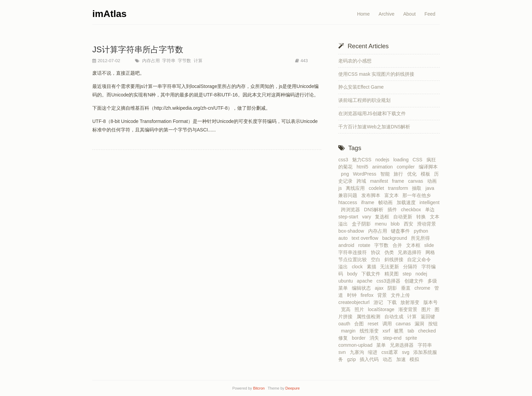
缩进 (374, 352)
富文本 (393, 195)
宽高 (347, 309)
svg (407, 352)
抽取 (418, 188)
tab (412, 331)
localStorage (382, 309)
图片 (427, 309)
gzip (353, 359)
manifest (381, 181)
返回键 (429, 317)
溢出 (344, 267)
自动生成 (395, 317)
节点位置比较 (354, 259)
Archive (387, 14)
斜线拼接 (395, 259)
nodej (423, 274)
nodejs (384, 160)
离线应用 (357, 188)
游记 (380, 302)
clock (359, 267)
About (409, 14)
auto (344, 238)
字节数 (184, 61)
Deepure (292, 388)
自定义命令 (420, 259)
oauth (346, 324)
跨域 (363, 181)
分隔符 (412, 267)
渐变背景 (409, 309)
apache (366, 281)
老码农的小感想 (355, 61)
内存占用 (150, 61)
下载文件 (372, 274)
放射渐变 (411, 302)
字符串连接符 (354, 252)
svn (343, 352)
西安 (410, 224)
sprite (413, 338)
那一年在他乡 (418, 195)
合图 (360, 324)
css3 (345, 160)
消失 (376, 338)
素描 (373, 267)
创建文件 (415, 281)
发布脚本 (372, 195)
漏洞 (421, 324)
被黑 (400, 331)
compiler (407, 167)
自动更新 (404, 217)
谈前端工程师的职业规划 (364, 100)
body (354, 274)
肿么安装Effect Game (361, 87)
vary (368, 217)
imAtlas (109, 14)
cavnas (404, 324)
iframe (369, 202)
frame (399, 181)
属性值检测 (370, 317)
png (346, 174)
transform (400, 188)
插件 (394, 210)
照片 (361, 309)
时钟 (353, 295)
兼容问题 (349, 195)
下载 (393, 302)
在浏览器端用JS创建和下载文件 (372, 113)
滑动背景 (428, 224)
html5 (364, 167)
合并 (399, 245)
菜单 (382, 345)
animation (384, 167)
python (422, 231)
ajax (381, 288)
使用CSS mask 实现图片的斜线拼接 (376, 74)
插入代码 (370, 359)
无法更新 (391, 267)
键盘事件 (402, 231)
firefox (368, 295)
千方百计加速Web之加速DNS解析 (374, 127)
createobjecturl (355, 302)
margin (350, 331)
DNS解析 (375, 210)
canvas (417, 181)
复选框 (383, 217)
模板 (427, 174)
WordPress (366, 174)
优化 (413, 174)
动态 (389, 359)
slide (430, 245)
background (396, 238)
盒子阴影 (363, 224)
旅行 (400, 174)
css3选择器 (390, 281)
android (347, 245)
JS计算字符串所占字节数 (138, 49)
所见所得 (422, 238)
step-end (394, 338)
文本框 (415, 245)
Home (363, 14)
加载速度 (407, 202)
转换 (422, 217)
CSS (419, 160)
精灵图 (393, 274)
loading (402, 160)
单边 (431, 210)
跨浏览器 (352, 210)
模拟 (416, 359)
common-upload (357, 345)
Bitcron (260, 388)
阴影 (394, 288)
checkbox (412, 210)
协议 (377, 252)
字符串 (168, 61)
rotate (366, 245)
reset (374, 324)
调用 (388, 324)
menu (382, 224)
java (431, 188)
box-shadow (352, 231)
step (408, 274)
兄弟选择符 (411, 252)
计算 (197, 61)
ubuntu (347, 281)
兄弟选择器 (403, 345)
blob (396, 224)
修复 (344, 338)
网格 (432, 252)
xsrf (387, 331)
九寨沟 (358, 352)
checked (428, 331)
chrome (423, 288)
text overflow (366, 238)
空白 (377, 259)
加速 (402, 359)
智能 (386, 174)
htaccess (349, 202)
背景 (383, 295)
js (341, 188)
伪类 (391, 252)
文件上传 (402, 295)
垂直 (407, 288)
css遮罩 (391, 352)
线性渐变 (370, 331)
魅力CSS (363, 160)
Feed (430, 14)
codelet (378, 188)
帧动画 (387, 202)
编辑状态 (363, 288)
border (360, 338)
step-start (349, 217)
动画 (433, 181)
